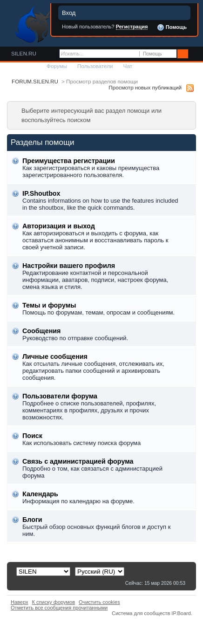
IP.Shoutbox (41, 193)
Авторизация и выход (59, 226)
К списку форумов (54, 602)
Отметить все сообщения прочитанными (59, 608)
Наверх (20, 602)
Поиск (32, 436)
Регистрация (132, 27)
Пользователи (95, 66)
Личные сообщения (55, 356)
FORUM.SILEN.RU (35, 81)
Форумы (57, 66)
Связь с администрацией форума (78, 461)
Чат (128, 66)
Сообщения (41, 331)
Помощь (172, 27)
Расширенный (195, 54)
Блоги (32, 520)
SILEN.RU (24, 53)
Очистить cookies (99, 602)
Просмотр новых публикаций (145, 87)
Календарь (40, 494)
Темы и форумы (49, 305)
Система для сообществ (141, 613)
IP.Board (181, 613)
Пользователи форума (60, 396)
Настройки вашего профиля (69, 266)
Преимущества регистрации (69, 161)
